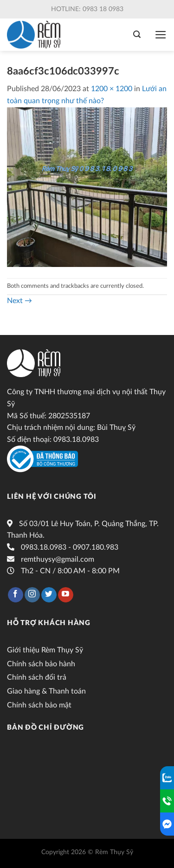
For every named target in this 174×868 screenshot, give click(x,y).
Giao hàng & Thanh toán (46, 691)
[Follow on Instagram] (32, 595)
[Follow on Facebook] (16, 595)
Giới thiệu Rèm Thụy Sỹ (45, 650)
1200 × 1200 (112, 89)
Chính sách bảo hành (41, 664)
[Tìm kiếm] (137, 34)
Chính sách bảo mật (39, 705)
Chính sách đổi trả (37, 677)
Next (19, 301)
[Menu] (161, 35)
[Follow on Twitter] (49, 595)
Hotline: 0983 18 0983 (87, 9)
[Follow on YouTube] (66, 595)
